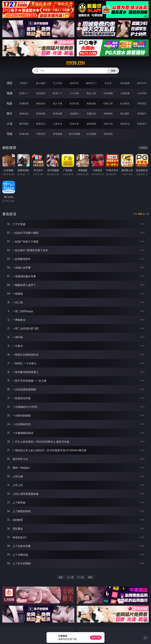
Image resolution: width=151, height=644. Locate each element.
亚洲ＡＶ (24, 93)
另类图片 (142, 114)
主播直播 (125, 93)
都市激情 (24, 124)
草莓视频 (58, 134)
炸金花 (108, 83)
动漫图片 (74, 114)
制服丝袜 (91, 103)
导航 (10, 134)
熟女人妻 (91, 93)
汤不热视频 (74, 134)
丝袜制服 (108, 93)
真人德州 (41, 83)
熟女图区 (125, 114)
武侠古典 (74, 124)
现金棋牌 (125, 83)
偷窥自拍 (24, 114)
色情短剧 (108, 134)
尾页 (90, 577)
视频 (10, 93)
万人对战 (58, 83)
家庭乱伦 (41, 124)
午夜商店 (41, 134)
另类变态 (142, 103)
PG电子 (24, 83)
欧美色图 (58, 114)
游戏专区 (74, 83)
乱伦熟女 (125, 103)
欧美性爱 (74, 103)
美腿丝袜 (91, 114)
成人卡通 (58, 103)
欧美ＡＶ (58, 93)
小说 (10, 124)
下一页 (81, 577)
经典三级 (108, 103)
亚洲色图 (41, 114)
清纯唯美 (108, 114)
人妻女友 (58, 124)
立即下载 (96, 638)
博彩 (10, 83)
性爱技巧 (142, 124)
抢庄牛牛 (142, 83)
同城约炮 (24, 134)
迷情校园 (91, 124)
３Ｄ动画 (74, 93)
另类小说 (108, 124)
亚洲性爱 (24, 103)
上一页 (70, 577)
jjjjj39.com (75, 63)
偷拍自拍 (41, 103)
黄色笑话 (125, 124)
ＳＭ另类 (142, 93)
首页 (61, 577)
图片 (10, 113)
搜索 (113, 71)
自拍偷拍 (41, 93)
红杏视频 (91, 134)
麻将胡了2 (91, 83)
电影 (10, 103)
